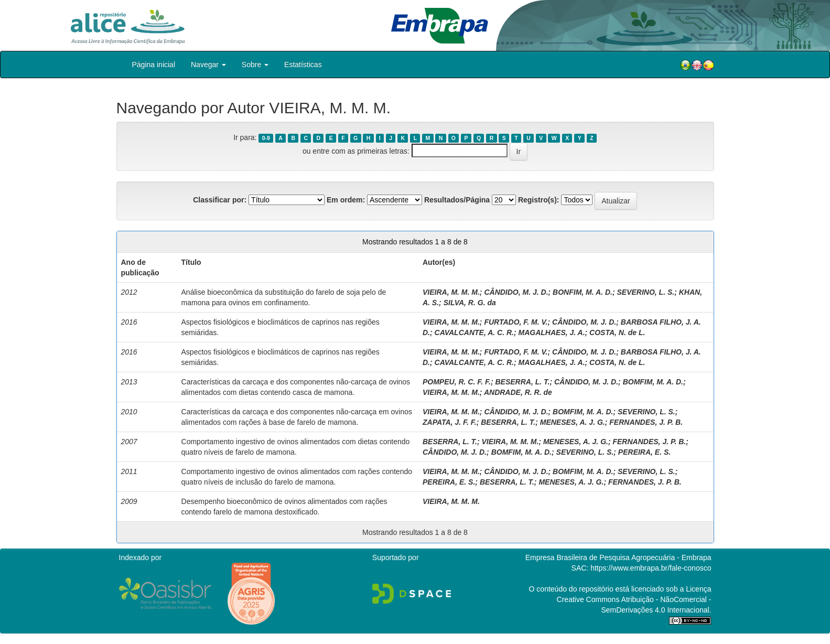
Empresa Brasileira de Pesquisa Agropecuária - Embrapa (618, 557)
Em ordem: (346, 200)
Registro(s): (539, 200)
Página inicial (154, 65)
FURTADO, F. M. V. (516, 322)
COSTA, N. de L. (617, 332)
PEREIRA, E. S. (644, 452)
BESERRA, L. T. (522, 382)
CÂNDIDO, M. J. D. (516, 292)
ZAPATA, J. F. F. (450, 422)
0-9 (266, 138)
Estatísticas (303, 65)
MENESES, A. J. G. (573, 422)
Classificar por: (220, 200)
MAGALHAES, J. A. (552, 332)
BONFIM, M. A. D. (583, 292)
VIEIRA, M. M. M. (451, 292)
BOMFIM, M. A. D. (653, 382)
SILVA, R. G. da (470, 303)
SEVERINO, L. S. (645, 292)
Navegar (208, 65)
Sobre (255, 65)
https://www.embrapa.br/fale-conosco (651, 568)
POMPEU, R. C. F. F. (457, 382)
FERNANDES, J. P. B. (646, 422)
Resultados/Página (457, 200)
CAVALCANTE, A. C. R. (474, 332)
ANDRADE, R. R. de (518, 392)
